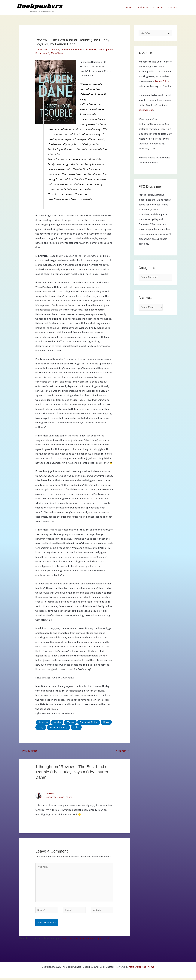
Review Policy (162, 82)
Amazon (43, 722)
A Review (55, 49)
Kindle (57, 722)
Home (131, 7)
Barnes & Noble (89, 722)
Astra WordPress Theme (141, 969)
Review (144, 7)
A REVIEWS (66, 49)
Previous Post (28, 751)
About (159, 7)
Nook (106, 722)
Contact (173, 7)
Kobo (76, 727)
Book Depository (58, 727)
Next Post (123, 751)
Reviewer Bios (146, 110)
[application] (148, 7)
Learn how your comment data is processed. (86, 940)
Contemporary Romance (49, 53)
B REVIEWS (79, 49)
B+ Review (92, 49)
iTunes (70, 722)
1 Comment (42, 49)
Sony (41, 727)
